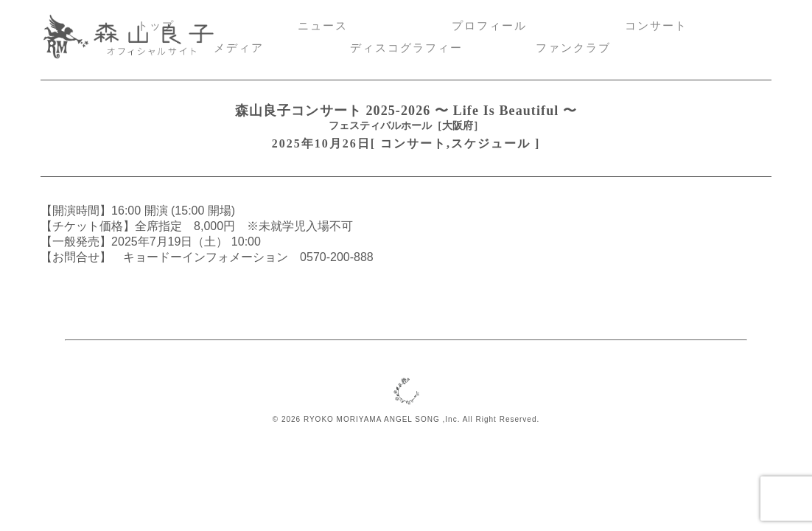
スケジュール (491, 143)
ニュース (323, 26)
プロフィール (489, 26)
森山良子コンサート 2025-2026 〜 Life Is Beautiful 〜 (406, 111)
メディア (239, 48)
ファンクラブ (573, 48)
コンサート (656, 26)
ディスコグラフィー (406, 48)
